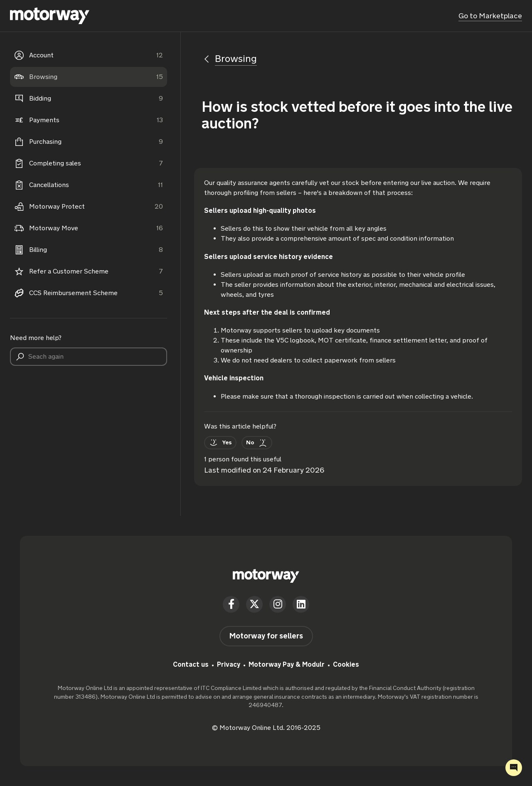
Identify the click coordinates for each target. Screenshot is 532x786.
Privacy (229, 664)
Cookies (346, 664)
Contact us (191, 664)
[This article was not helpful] (257, 443)
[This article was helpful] (220, 443)
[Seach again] (89, 357)
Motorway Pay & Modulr (287, 664)
